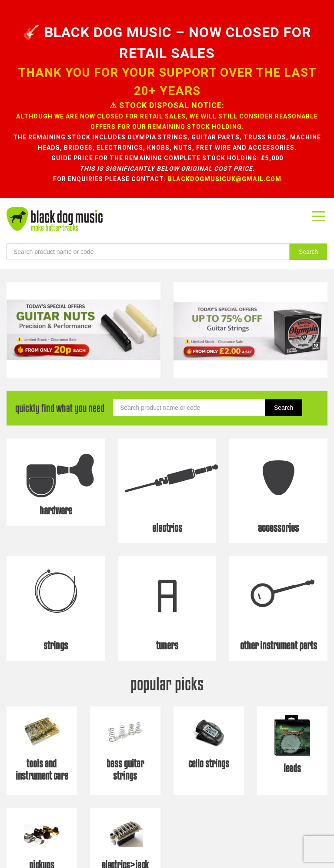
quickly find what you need (60, 360)
